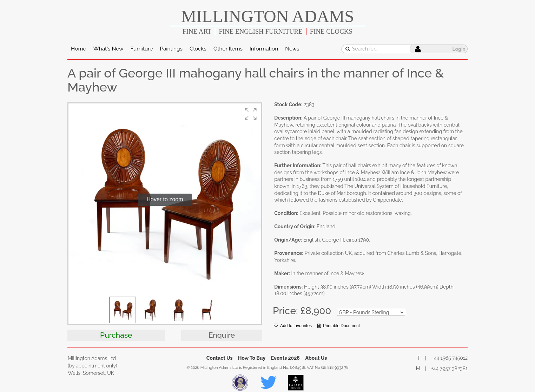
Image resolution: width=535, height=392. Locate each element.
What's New (108, 49)
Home (79, 49)
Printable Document (339, 326)
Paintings (171, 49)
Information (264, 49)
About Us (316, 358)
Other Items (228, 49)
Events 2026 (285, 358)
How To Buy (252, 358)
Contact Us (220, 358)
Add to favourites (293, 326)
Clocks (198, 49)
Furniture (141, 49)
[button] (251, 114)
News (292, 49)
